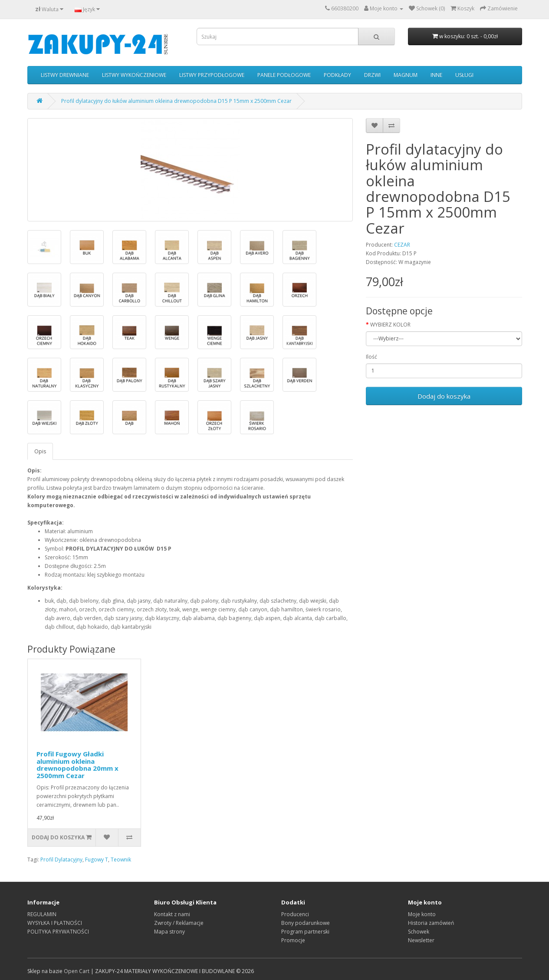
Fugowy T (97, 860)
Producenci (295, 914)
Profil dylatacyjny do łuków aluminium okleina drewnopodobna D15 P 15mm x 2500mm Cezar (176, 101)
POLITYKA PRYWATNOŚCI (58, 932)
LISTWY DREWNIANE (65, 75)
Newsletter (421, 940)
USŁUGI (464, 75)
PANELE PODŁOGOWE (284, 75)
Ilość (371, 357)
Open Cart (77, 971)
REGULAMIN (42, 914)
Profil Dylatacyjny (61, 860)
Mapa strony (169, 932)
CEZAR (402, 245)
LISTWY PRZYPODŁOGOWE (212, 75)
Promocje (293, 940)
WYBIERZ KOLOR (390, 325)
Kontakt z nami (172, 914)
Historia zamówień (431, 923)
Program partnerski (305, 932)
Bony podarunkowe (306, 923)
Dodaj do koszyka (444, 396)
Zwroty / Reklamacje (179, 923)
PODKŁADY (337, 75)
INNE (436, 75)
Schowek (419, 932)
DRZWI (372, 75)
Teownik (121, 860)
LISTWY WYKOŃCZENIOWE (134, 75)
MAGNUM (406, 75)
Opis (40, 451)
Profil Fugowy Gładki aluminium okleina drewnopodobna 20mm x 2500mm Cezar (77, 765)
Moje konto (422, 914)
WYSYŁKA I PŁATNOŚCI (55, 923)
